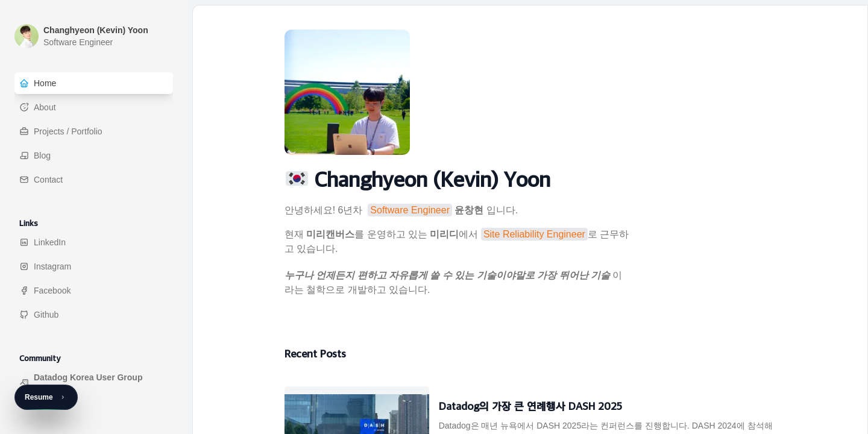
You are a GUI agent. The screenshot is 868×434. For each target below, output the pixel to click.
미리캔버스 (330, 234)
